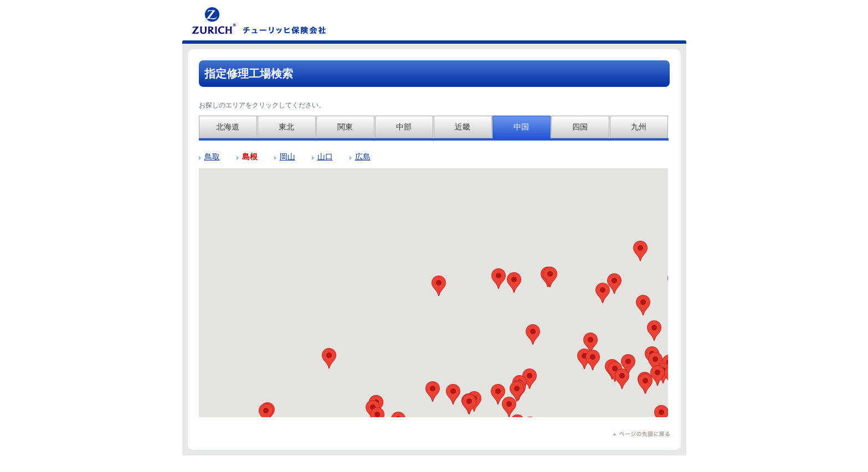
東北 (286, 127)
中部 (404, 127)
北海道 (228, 127)
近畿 (463, 127)
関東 (345, 127)
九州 (639, 127)
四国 (580, 127)
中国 (521, 127)
